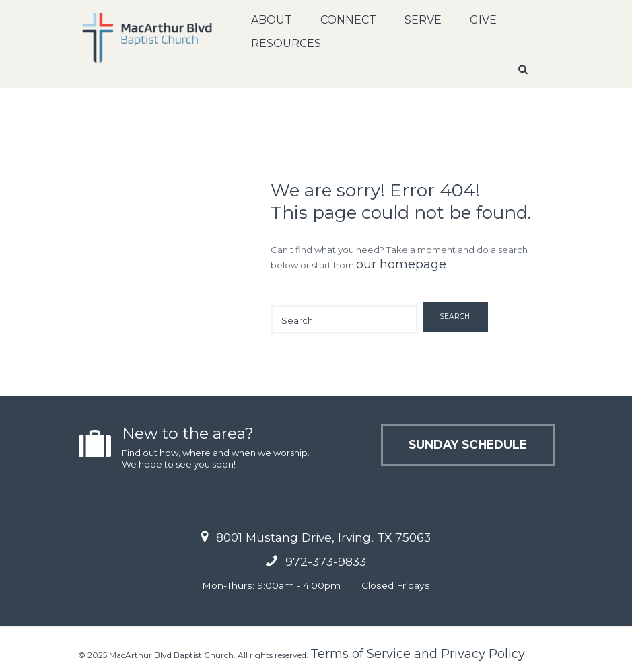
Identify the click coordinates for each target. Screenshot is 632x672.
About (272, 20)
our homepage (401, 264)
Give (483, 20)
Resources (286, 43)
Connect (348, 20)
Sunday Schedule (468, 444)
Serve (423, 20)
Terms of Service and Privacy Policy (418, 654)
